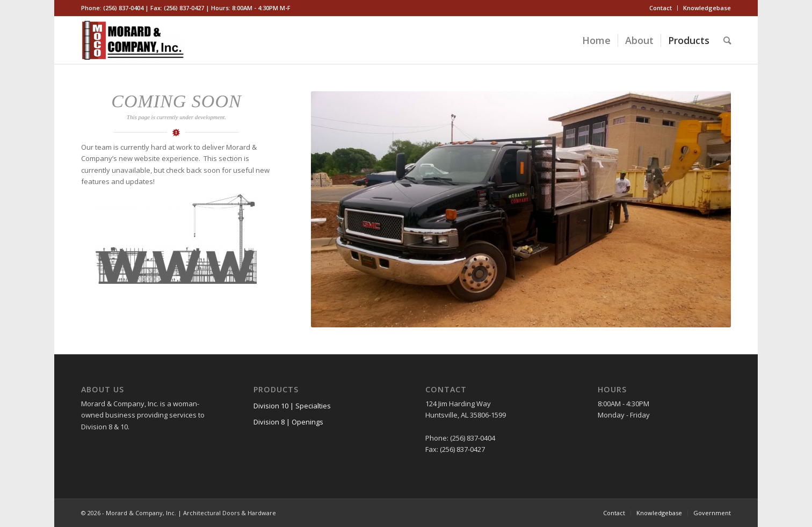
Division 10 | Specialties (292, 406)
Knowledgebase (707, 8)
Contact (661, 8)
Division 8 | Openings (288, 422)
